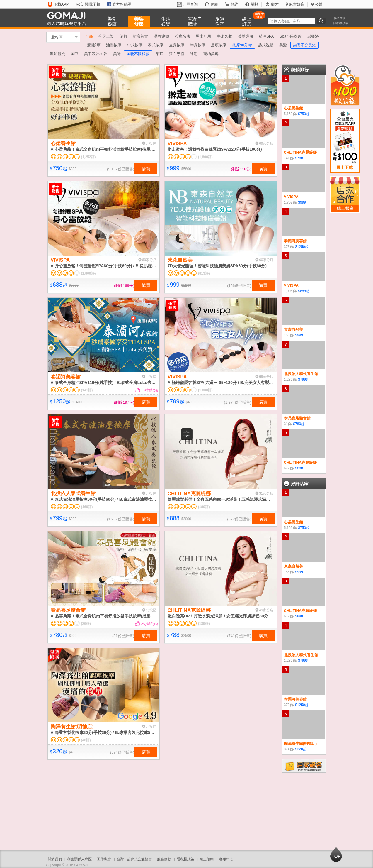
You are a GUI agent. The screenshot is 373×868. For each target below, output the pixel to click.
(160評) (87, 507)
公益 (319, 4)
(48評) (86, 740)
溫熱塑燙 (57, 54)
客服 (214, 4)
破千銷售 (55, 72)
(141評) (87, 390)
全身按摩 (177, 45)
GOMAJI (68, 18)
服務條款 (339, 18)
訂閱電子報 (91, 4)
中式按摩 (135, 45)
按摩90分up (242, 45)
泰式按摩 (156, 45)
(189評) (204, 507)
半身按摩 (198, 45)
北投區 (57, 37)
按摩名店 (183, 36)
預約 (234, 4)
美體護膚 (246, 36)
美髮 (283, 45)
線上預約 (207, 859)
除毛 (194, 54)
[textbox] (292, 21)
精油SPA (266, 36)
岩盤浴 (313, 36)
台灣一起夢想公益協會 (134, 859)
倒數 (123, 36)
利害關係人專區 (79, 859)
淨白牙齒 (177, 54)
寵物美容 (211, 54)
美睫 (117, 54)
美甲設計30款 (96, 54)
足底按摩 (219, 45)
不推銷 (150, 390)
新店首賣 (140, 36)
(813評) (204, 273)
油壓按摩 (114, 45)
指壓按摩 (93, 45)
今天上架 (106, 36)
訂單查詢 (190, 4)
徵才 (275, 4)
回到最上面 (336, 855)
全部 (89, 36)
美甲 (74, 54)
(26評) (86, 624)
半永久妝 (224, 36)
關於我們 (55, 859)
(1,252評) (88, 157)
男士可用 (203, 36)
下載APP (61, 4)
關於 (255, 4)
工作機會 (104, 859)
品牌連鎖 (161, 36)
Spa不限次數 (291, 36)
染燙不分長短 (304, 45)
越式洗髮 (266, 45)
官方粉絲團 (122, 4)
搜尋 (322, 21)
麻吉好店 (297, 4)
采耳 (159, 54)
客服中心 (226, 859)
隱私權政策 (341, 23)
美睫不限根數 (138, 54)
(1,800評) (205, 157)
